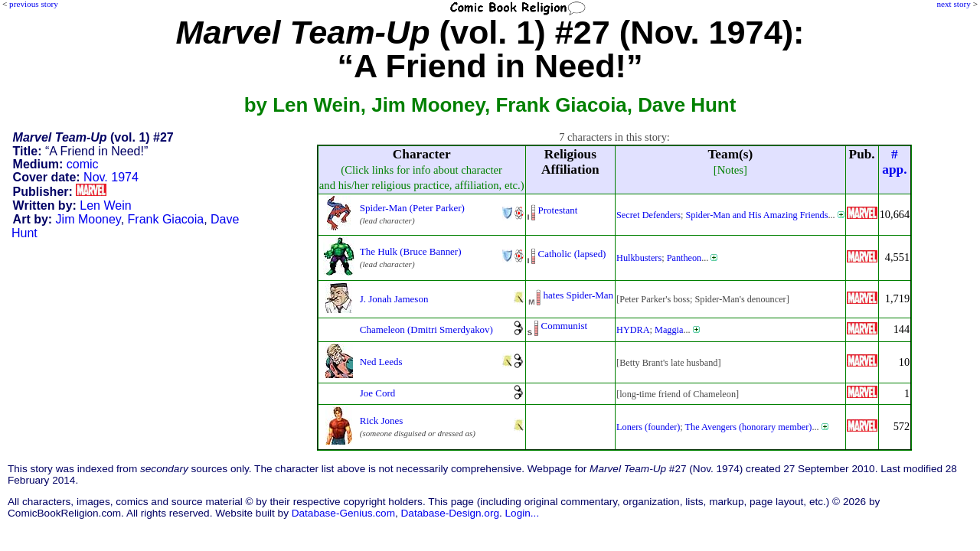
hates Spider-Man (578, 295)
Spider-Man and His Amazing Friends (756, 215)
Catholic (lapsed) (572, 254)
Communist (564, 326)
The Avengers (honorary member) (749, 427)
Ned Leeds (381, 362)
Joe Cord (377, 393)
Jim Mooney (88, 219)
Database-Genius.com (343, 513)
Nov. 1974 (111, 177)
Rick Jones (382, 421)
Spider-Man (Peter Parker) (412, 208)
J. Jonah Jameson (394, 299)
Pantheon (684, 258)
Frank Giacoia (166, 219)
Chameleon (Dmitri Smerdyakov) (426, 329)
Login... (523, 513)
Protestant (558, 210)
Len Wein (105, 205)
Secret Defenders (648, 215)
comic (83, 164)
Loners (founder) (648, 427)
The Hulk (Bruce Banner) (411, 251)
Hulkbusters (639, 258)
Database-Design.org (450, 513)
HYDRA (633, 330)
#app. (894, 162)
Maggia (669, 330)
